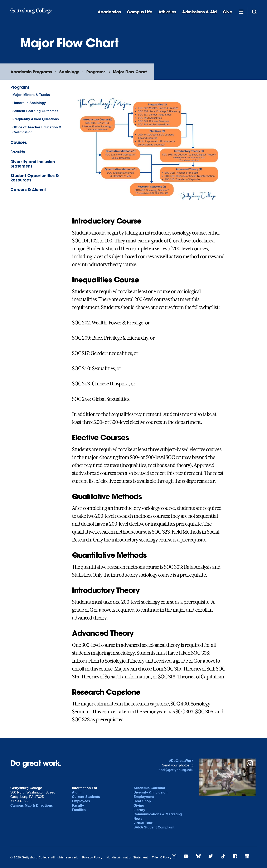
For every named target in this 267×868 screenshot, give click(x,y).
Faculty (18, 152)
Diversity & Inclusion (151, 792)
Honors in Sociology (29, 103)
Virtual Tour (143, 823)
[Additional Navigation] (241, 12)
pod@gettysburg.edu (176, 770)
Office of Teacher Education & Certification (37, 130)
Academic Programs (31, 72)
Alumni (78, 792)
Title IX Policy (162, 857)
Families (79, 810)
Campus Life (140, 12)
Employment (144, 797)
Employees (81, 801)
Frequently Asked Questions (36, 119)
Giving (139, 805)
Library (139, 810)
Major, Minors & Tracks (31, 95)
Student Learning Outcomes (35, 111)
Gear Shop (142, 801)
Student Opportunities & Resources (35, 178)
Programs (96, 72)
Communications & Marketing (158, 814)
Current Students (86, 797)
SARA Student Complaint (154, 827)
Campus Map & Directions (32, 805)
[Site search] (254, 12)
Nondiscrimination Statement (127, 857)
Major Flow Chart (130, 72)
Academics (109, 12)
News (138, 819)
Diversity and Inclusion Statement (33, 164)
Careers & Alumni (28, 189)
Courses (19, 142)
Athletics (167, 12)
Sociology (69, 72)
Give (227, 12)
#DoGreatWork (181, 761)
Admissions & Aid (199, 12)
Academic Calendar (149, 788)
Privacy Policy (92, 857)
